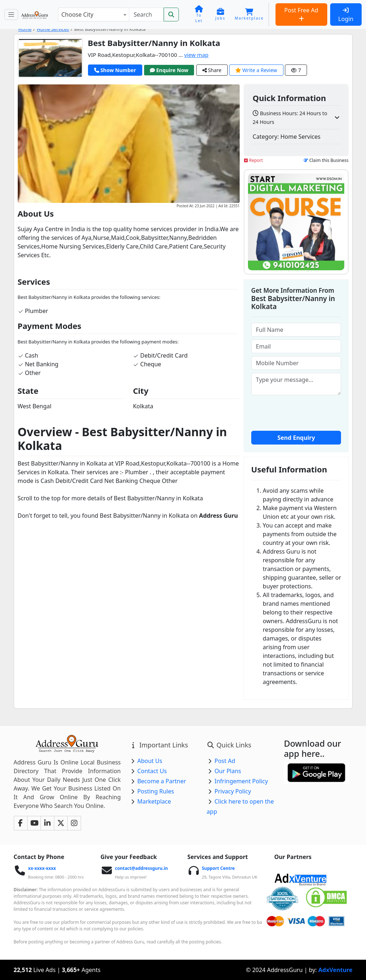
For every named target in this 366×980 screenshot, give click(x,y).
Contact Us (152, 771)
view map (196, 55)
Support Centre (218, 868)
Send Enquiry (296, 438)
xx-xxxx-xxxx (42, 868)
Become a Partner (162, 781)
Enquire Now (169, 70)
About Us (150, 761)
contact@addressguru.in (141, 868)
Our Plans (228, 771)
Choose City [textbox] (77, 14)
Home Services (53, 29)
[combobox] (93, 14)
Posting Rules (155, 791)
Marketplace (154, 801)
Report (253, 160)
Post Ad (225, 761)
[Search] (146, 14)
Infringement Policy (241, 781)
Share (212, 70)
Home (25, 29)
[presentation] (306, 412)
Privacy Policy (233, 791)
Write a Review (256, 70)
